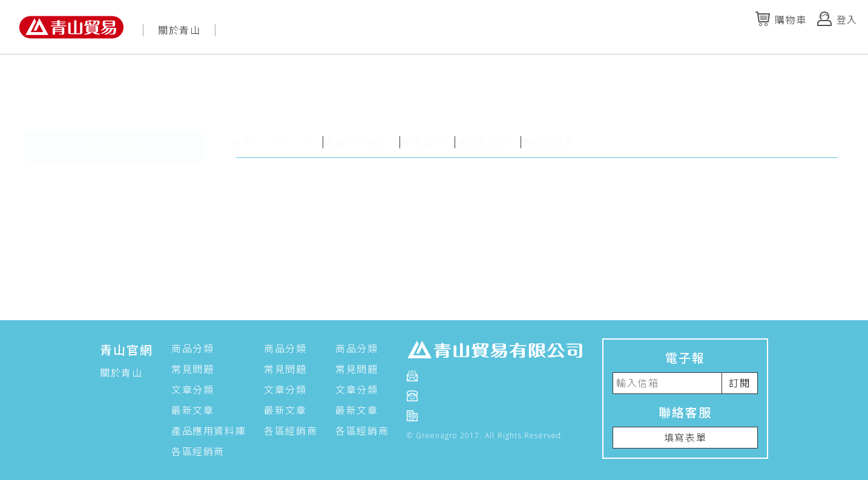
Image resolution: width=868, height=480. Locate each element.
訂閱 (739, 383)
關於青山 (179, 30)
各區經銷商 (198, 452)
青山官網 (127, 350)
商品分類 (192, 349)
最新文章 (192, 410)
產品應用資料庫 (209, 431)
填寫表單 (685, 438)
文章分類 (192, 390)
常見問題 (192, 369)
